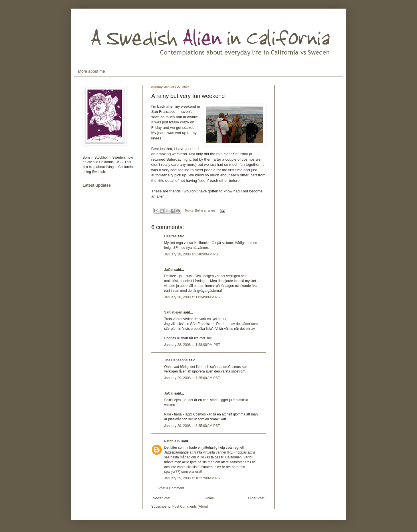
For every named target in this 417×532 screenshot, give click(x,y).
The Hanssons (176, 360)
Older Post (256, 498)
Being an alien (205, 210)
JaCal (169, 270)
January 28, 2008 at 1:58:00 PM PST (192, 345)
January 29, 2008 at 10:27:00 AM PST (193, 478)
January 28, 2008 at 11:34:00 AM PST (193, 297)
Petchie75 (172, 441)
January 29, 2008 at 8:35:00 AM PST (192, 426)
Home (209, 498)
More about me (92, 71)
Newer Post (162, 498)
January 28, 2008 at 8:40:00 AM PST (192, 254)
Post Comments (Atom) (190, 507)
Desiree (170, 236)
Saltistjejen (173, 312)
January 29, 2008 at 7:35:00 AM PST (192, 378)
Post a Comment (171, 488)
